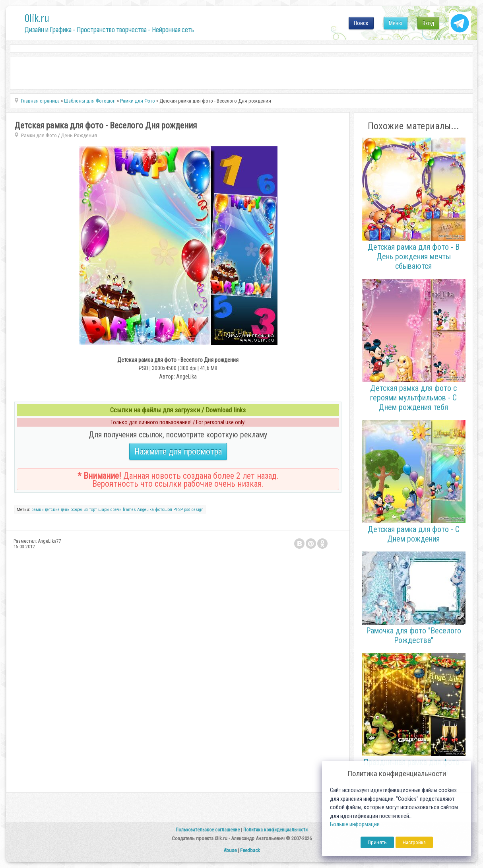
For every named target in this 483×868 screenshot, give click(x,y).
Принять (377, 842)
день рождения (74, 510)
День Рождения (79, 135)
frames (129, 510)
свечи (116, 510)
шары (104, 510)
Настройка (414, 842)
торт (93, 510)
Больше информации (355, 824)
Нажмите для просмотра (178, 451)
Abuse (230, 850)
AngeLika (145, 510)
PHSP (178, 510)
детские (52, 510)
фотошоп (164, 510)
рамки (38, 510)
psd (187, 510)
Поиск (361, 23)
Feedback (250, 850)
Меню (396, 23)
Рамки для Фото (39, 135)
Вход (428, 23)
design (198, 510)
